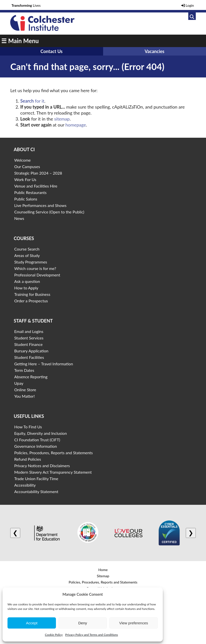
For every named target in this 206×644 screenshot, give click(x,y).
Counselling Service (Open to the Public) (49, 212)
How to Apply (26, 288)
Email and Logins (29, 331)
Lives (26, 5)
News (19, 218)
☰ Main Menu (20, 41)
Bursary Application (31, 351)
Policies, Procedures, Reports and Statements (54, 453)
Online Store (25, 390)
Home (103, 570)
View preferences (134, 623)
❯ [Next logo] (191, 533)
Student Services (29, 338)
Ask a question (27, 281)
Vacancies (154, 51)
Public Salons (26, 199)
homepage (76, 125)
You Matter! (24, 396)
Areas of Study (27, 255)
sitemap (62, 119)
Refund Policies (28, 459)
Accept (32, 623)
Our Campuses (27, 166)
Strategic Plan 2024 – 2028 (38, 173)
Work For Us (25, 179)
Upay (19, 383)
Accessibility (25, 485)
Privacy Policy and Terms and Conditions (92, 635)
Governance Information (36, 446)
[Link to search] (192, 16)
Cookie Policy (54, 635)
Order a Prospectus (31, 301)
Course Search (27, 249)
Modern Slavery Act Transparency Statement (53, 472)
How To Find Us (28, 427)
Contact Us (52, 51)
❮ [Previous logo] (15, 533)
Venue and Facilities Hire (36, 186)
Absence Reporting (31, 377)
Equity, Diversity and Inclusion (41, 433)
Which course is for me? (35, 268)
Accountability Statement (36, 491)
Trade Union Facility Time (36, 479)
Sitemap (103, 576)
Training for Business (32, 294)
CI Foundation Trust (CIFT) (37, 440)
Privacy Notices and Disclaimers (42, 466)
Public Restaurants (30, 192)
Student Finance (28, 344)
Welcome (22, 160)
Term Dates (24, 370)
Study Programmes (31, 262)
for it (32, 101)
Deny (83, 623)
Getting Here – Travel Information (44, 364)
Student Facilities (29, 357)
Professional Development (37, 275)
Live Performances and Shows (40, 205)
